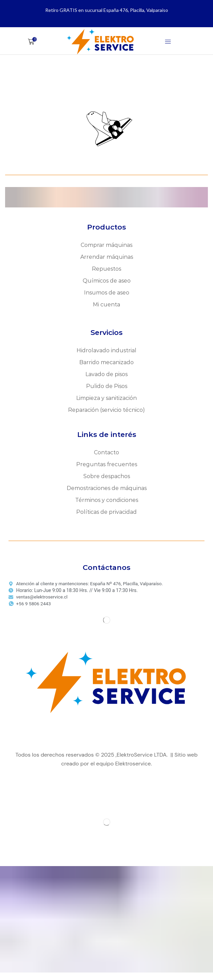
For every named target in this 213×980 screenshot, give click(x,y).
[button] (32, 42)
